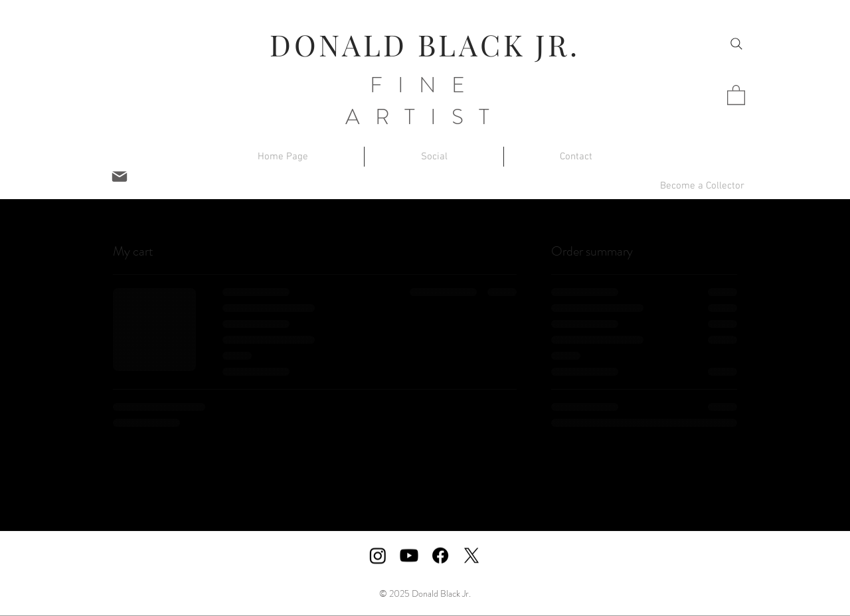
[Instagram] (378, 556)
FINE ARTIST (425, 101)
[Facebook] (440, 556)
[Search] (736, 44)
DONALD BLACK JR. (425, 44)
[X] (471, 556)
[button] (736, 94)
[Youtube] (409, 556)
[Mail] (120, 177)
